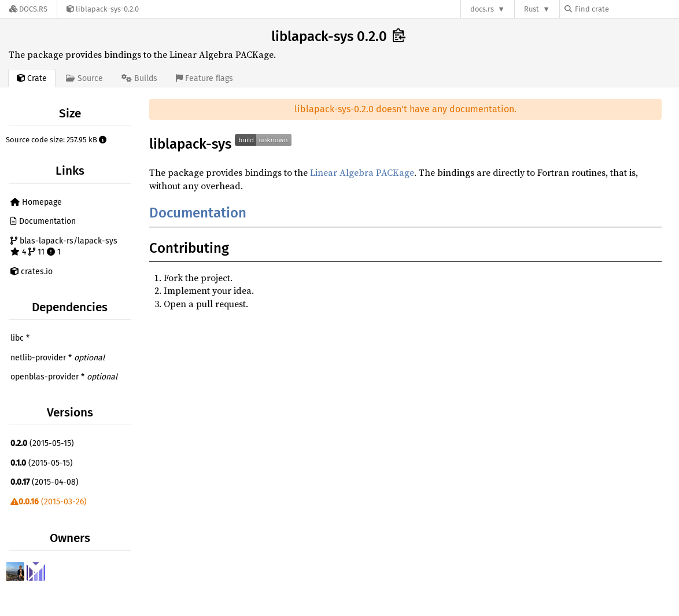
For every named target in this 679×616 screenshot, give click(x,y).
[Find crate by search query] (622, 9)
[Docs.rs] (28, 9)
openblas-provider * (64, 377)
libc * (20, 338)
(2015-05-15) (42, 443)
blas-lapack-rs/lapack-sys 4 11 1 (64, 247)
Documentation (43, 221)
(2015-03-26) (49, 502)
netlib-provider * (58, 358)
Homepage (36, 202)
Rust (532, 9)
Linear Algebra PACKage (362, 172)
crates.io (32, 272)
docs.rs (482, 9)
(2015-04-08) (45, 482)
